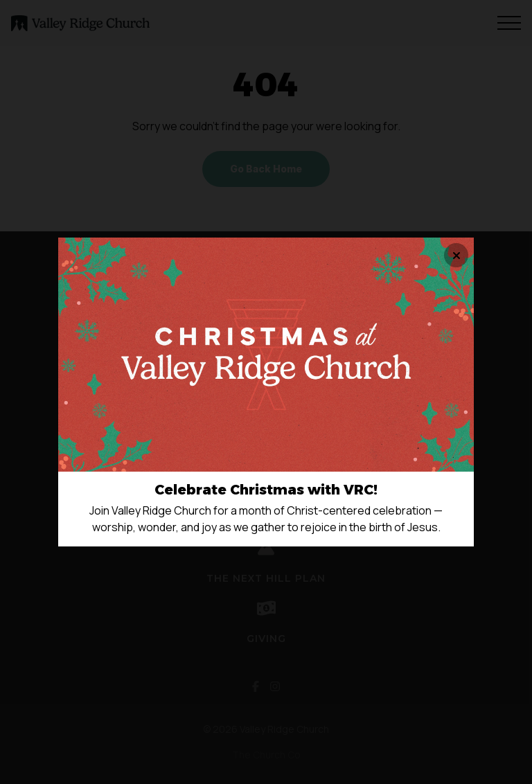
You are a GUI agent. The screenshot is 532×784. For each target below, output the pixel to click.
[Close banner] (456, 255)
